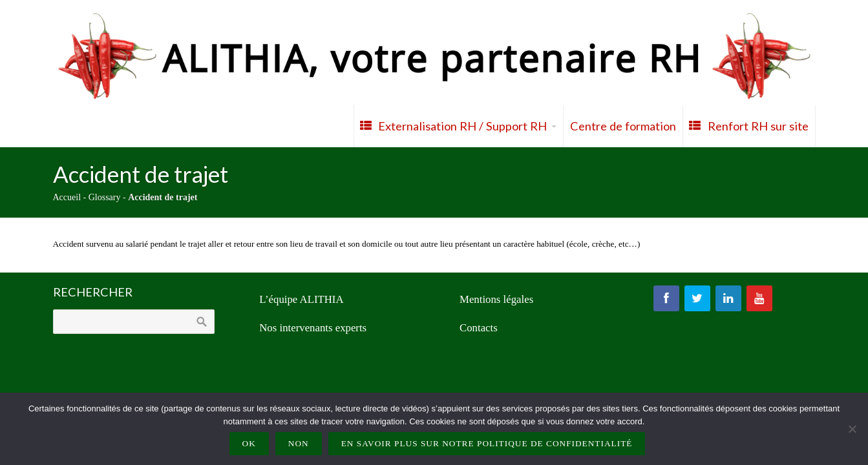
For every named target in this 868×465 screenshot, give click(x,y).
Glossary (105, 197)
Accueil (67, 197)
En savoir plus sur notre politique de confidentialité (487, 443)
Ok (249, 443)
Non (299, 443)
